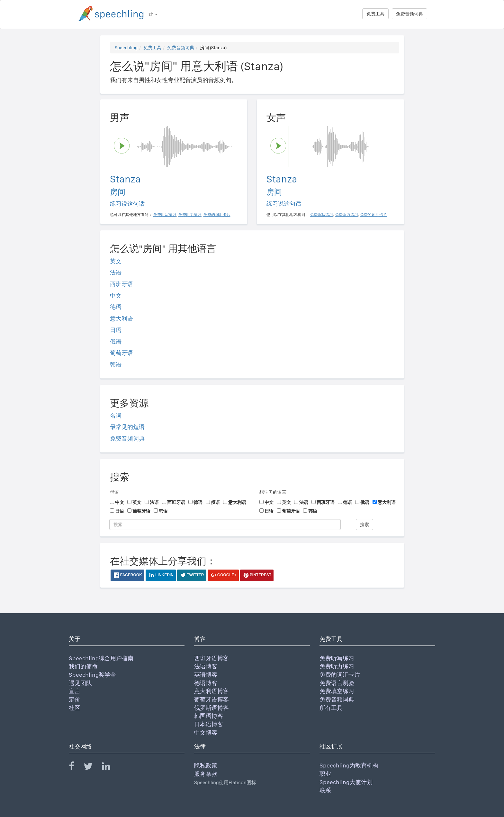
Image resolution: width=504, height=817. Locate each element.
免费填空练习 (337, 691)
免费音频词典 (410, 14)
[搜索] (225, 525)
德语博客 (206, 683)
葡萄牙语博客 (212, 699)
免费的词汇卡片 (340, 675)
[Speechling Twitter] (92, 768)
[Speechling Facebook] (76, 768)
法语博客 (206, 666)
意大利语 (122, 318)
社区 (75, 708)
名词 (116, 416)
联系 (325, 790)
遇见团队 (80, 683)
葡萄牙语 (122, 353)
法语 (116, 272)
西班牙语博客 (212, 658)
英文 (116, 261)
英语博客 (206, 675)
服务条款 (206, 774)
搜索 (364, 525)
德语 (116, 307)
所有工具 (331, 708)
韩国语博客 (209, 716)
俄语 (116, 342)
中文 (116, 296)
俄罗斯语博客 (212, 708)
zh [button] (153, 14)
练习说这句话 (127, 204)
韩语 (116, 364)
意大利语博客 (212, 691)
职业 (325, 774)
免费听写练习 (337, 658)
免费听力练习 (337, 666)
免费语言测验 (337, 683)
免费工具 (375, 14)
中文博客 (206, 733)
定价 (75, 699)
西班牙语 (122, 284)
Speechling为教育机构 (349, 765)
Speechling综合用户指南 (101, 658)
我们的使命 (83, 666)
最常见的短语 (127, 427)
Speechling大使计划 (346, 782)
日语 (116, 330)
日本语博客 (209, 724)
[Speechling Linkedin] (110, 768)
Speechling (126, 48)
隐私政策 (206, 765)
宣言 (75, 691)
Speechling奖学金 (92, 675)
